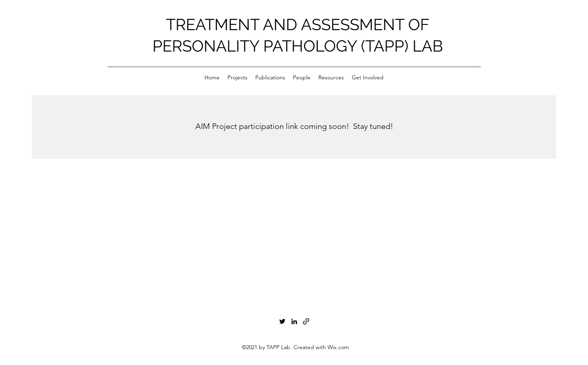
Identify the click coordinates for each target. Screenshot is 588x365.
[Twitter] (282, 321)
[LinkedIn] (294, 321)
